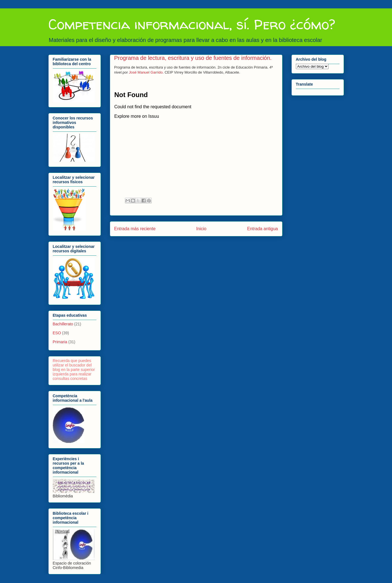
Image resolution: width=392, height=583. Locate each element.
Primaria (60, 342)
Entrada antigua (262, 229)
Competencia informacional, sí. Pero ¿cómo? (192, 24)
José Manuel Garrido (146, 72)
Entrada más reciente (135, 229)
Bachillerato (63, 324)
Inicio (201, 229)
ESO (57, 333)
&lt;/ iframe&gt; (188, 137)
